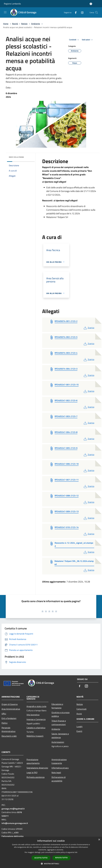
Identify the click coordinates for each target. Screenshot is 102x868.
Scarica (89, 328)
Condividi (74, 40)
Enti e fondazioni (9, 718)
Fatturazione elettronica (12, 836)
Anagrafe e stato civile (36, 706)
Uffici (4, 714)
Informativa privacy (60, 768)
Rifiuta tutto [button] (61, 858)
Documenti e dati (9, 736)
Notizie (24, 24)
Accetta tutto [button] (41, 858)
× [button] (99, 840)
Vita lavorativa (33, 715)
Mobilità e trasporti (35, 736)
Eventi (79, 731)
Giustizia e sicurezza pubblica (60, 714)
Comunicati (82, 709)
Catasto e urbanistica (36, 728)
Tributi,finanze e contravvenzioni (59, 723)
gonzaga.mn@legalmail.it (13, 809)
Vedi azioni (88, 40)
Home (6, 24)
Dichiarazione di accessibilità (59, 779)
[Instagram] (81, 12)
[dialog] (51, 852)
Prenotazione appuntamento (33, 761)
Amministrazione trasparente (59, 761)
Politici (5, 723)
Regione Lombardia (12, 4)
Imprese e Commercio (36, 719)
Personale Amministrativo (8, 729)
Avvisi (79, 714)
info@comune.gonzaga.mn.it (15, 823)
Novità (15, 24)
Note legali (56, 772)
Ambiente (36, 24)
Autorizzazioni (58, 742)
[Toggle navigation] (5, 12)
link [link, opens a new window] (76, 852)
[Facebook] (75, 12)
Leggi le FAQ (32, 772)
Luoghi (79, 726)
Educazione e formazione (57, 706)
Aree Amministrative (11, 709)
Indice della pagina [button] (16, 157)
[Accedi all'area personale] (91, 4)
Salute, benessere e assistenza (60, 736)
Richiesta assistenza (36, 777)
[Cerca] (97, 12)
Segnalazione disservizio (37, 768)
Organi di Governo (10, 704)
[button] (51, 864)
